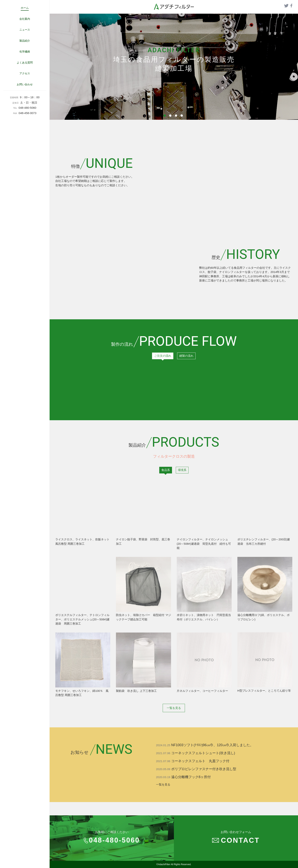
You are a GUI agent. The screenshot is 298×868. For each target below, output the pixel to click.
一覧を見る (174, 708)
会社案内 (25, 19)
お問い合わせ (25, 84)
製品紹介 (25, 41)
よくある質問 (25, 63)
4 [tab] (182, 116)
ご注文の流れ (163, 356)
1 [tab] (165, 116)
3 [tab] (177, 116)
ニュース (25, 30)
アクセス (25, 73)
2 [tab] (171, 116)
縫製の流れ (186, 356)
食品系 (166, 470)
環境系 (182, 470)
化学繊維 (25, 52)
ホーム (25, 8)
